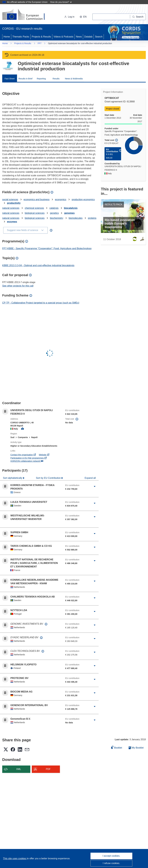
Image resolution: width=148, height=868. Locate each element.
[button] (83, 17)
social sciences (10, 199)
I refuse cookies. (111, 863)
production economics (83, 199)
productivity (14, 203)
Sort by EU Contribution (49, 478)
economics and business (37, 199)
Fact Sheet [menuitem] (10, 79)
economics (61, 199)
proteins (92, 218)
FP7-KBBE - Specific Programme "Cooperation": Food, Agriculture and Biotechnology (47, 248)
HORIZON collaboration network (27, 461)
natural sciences (11, 208)
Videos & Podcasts (63, 37)
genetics (54, 213)
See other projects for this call (18, 286)
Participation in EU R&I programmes (29, 458)
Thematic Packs (21, 37)
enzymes (12, 222)
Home (7, 37)
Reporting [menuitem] (41, 79)
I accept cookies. (111, 856)
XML (19, 769)
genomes (69, 213)
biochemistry (57, 218)
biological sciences (35, 213)
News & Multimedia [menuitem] (74, 79)
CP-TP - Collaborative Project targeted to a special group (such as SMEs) (41, 303)
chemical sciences (34, 208)
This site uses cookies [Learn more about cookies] (15, 858)
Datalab (88, 37)
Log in (69, 17)
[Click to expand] (95, 486)
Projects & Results (41, 37)
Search (99, 37)
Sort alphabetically (13, 478)
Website (44, 455)
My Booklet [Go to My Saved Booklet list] (136, 748)
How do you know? (61, 2)
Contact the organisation (23, 455)
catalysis (54, 208)
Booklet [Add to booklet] (117, 747)
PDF (48, 769)
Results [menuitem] (56, 79)
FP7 (40, 43)
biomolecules (76, 218)
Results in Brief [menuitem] (25, 79)
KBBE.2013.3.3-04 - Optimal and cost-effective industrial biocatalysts (38, 265)
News (79, 37)
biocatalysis (71, 208)
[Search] (138, 17)
